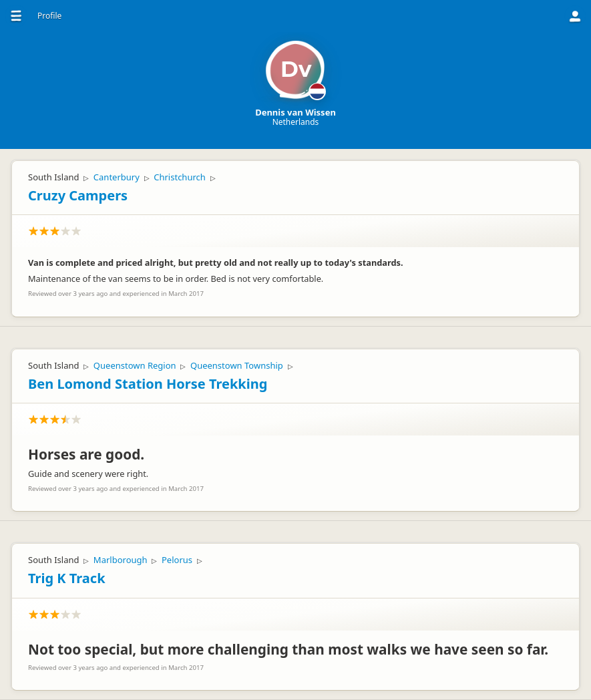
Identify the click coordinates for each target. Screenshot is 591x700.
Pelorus (177, 560)
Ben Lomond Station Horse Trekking (148, 384)
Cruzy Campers (78, 195)
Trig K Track (67, 578)
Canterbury (117, 177)
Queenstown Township (237, 365)
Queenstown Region (135, 365)
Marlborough (121, 560)
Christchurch (180, 177)
